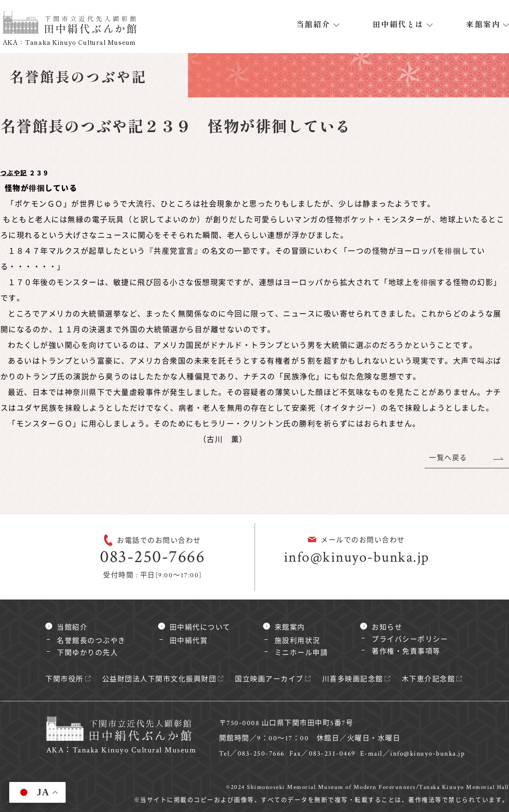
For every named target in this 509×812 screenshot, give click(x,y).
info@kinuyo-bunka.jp (357, 557)
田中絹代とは (398, 24)
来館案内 (483, 24)
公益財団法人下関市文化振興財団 (159, 679)
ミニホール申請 (301, 653)
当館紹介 (313, 24)
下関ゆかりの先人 (87, 653)
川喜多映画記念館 (353, 679)
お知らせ (387, 627)
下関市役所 (64, 679)
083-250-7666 (152, 557)
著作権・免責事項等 (406, 651)
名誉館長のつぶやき (91, 641)
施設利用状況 (297, 641)
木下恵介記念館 (429, 679)
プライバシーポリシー (410, 639)
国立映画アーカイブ (269, 679)
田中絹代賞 (189, 641)
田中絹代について (200, 627)
